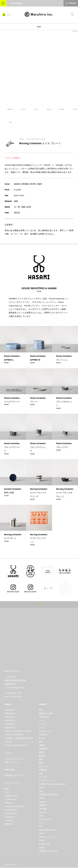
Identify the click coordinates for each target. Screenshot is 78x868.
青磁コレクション (13, 762)
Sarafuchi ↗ (10, 817)
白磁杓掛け (44, 749)
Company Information (15, 806)
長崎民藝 (43, 770)
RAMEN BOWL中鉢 (47, 830)
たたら (42, 728)
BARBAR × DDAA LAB (48, 851)
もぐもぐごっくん (47, 780)
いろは (42, 721)
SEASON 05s (10, 728)
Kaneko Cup (44, 844)
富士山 (42, 738)
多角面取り (44, 735)
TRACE (42, 833)
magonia (43, 802)
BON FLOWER (45, 819)
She (41, 826)
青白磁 (42, 848)
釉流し (42, 763)
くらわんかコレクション (15, 759)
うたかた (43, 724)
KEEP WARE (44, 717)
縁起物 (42, 756)
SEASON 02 (10, 713)
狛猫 (41, 742)
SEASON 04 (10, 721)
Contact (8, 803)
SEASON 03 (10, 717)
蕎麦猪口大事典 (46, 713)
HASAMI (21, 139)
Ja (4, 15)
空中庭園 (43, 809)
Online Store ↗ (12, 813)
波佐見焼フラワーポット (15, 775)
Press (7, 792)
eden (41, 816)
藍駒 (41, 759)
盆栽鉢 (42, 752)
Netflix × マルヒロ (47, 837)
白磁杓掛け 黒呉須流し (49, 795)
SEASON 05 (10, 724)
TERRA (42, 798)
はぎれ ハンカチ (46, 731)
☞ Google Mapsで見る (15, 688)
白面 (41, 791)
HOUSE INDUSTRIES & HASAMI (36, 139)
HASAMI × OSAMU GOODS (16, 745)
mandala (43, 812)
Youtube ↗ (10, 820)
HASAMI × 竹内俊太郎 (14, 735)
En (9, 15)
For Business (10, 799)
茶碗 (41, 710)
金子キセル (44, 766)
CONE (42, 840)
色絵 (41, 773)
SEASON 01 (10, 710)
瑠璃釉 (42, 745)
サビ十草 (43, 777)
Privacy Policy (11, 810)
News (7, 789)
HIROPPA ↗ (10, 824)
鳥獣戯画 (43, 805)
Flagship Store (11, 796)
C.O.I (41, 823)
